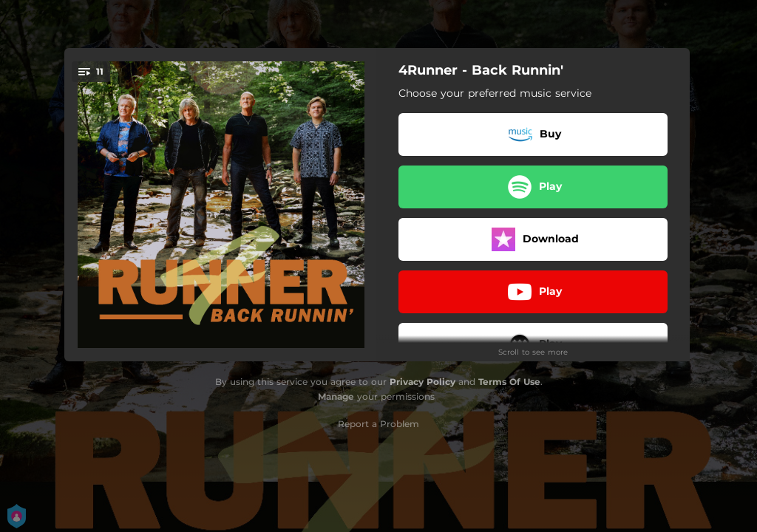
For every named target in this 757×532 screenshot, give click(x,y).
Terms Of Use (509, 382)
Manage (336, 396)
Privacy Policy (422, 382)
